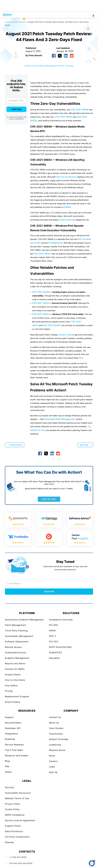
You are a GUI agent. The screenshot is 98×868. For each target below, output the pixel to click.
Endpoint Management (17, 658)
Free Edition (11, 686)
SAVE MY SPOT (49, 499)
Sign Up (53, 772)
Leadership (55, 745)
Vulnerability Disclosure (18, 793)
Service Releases (14, 745)
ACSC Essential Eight (60, 647)
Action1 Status (13, 702)
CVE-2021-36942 (64, 117)
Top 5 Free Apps (14, 750)
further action (65, 220)
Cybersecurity (31, 66)
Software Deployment (17, 642)
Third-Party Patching (16, 631)
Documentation (13, 723)
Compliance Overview (61, 620)
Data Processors (14, 831)
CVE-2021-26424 (41, 314)
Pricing (9, 691)
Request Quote (57, 750)
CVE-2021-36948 (80, 110)
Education (54, 658)
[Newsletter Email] (49, 583)
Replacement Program (17, 696)
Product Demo (13, 675)
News (52, 756)
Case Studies (56, 728)
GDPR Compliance (15, 815)
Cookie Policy (12, 809)
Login (52, 767)
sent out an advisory (66, 177)
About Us (54, 723)
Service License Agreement (20, 820)
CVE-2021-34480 (41, 292)
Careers (53, 761)
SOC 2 (52, 636)
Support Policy (13, 826)
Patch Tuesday (66, 66)
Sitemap (9, 842)
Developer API (13, 728)
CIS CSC (54, 642)
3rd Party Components (17, 837)
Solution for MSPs (15, 669)
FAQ (7, 766)
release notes (65, 335)
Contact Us (55, 717)
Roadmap (10, 739)
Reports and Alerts (15, 663)
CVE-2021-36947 (42, 254)
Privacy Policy (13, 804)
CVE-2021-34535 (41, 303)
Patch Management (49, 66)
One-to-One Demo (15, 680)
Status (8, 772)
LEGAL (27, 781)
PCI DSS (54, 625)
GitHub (67, 207)
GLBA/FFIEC (56, 653)
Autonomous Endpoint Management (24, 620)
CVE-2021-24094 (51, 325)
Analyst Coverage (59, 739)
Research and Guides (17, 756)
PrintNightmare (56, 243)
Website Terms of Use (17, 798)
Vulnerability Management (19, 636)
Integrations (12, 734)
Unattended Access (16, 653)
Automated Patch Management (60, 419)
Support (9, 717)
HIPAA (52, 631)
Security (9, 787)
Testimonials (56, 734)
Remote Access (13, 647)
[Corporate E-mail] (16, 100)
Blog (7, 761)
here (81, 358)
